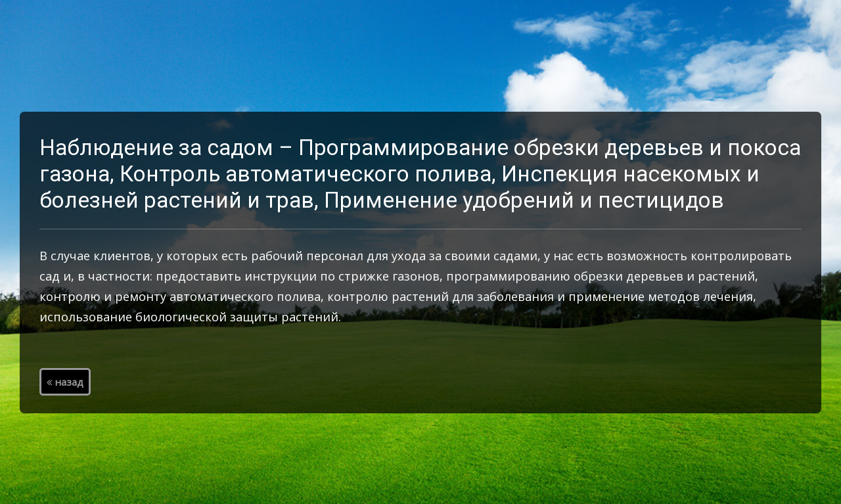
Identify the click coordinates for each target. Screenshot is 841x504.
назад (65, 382)
